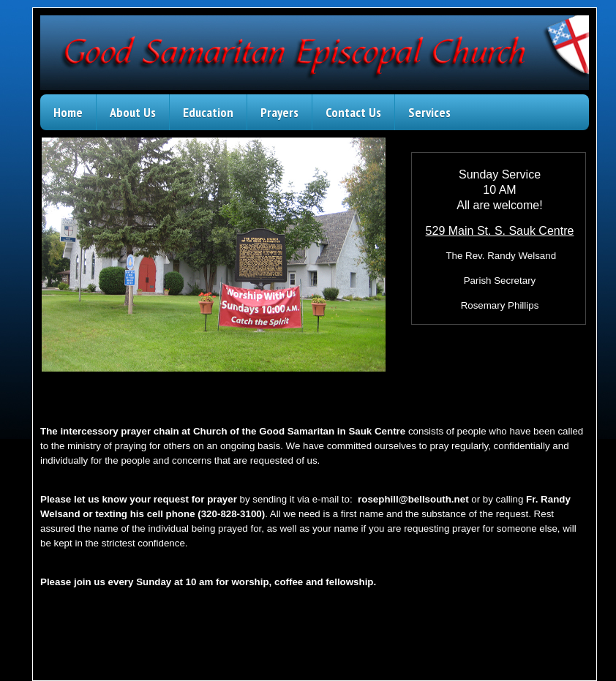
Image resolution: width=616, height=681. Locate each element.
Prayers (279, 112)
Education (208, 112)
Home (68, 112)
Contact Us (353, 112)
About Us (133, 112)
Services (429, 112)
